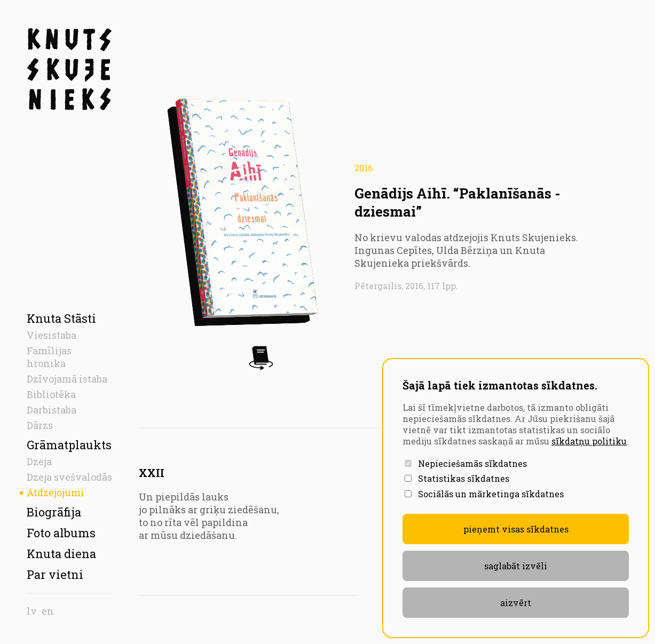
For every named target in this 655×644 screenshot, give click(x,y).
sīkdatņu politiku (589, 441)
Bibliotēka (51, 394)
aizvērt (516, 603)
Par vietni (55, 574)
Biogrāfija (54, 512)
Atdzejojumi (56, 492)
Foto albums (61, 533)
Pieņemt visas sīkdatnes (516, 529)
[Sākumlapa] (69, 69)
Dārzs (40, 425)
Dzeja (39, 462)
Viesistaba (52, 335)
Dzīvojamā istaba (67, 379)
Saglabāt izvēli (516, 566)
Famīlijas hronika (49, 357)
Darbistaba (52, 410)
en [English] (48, 611)
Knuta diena (61, 554)
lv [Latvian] (32, 611)
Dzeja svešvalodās (69, 477)
